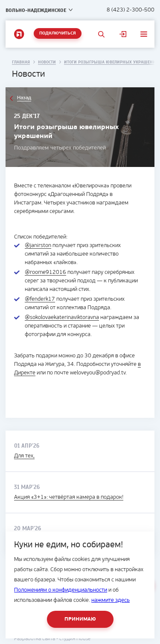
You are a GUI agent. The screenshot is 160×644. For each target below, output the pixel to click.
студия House (75, 639)
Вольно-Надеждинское (36, 10)
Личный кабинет (123, 34)
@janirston (38, 246)
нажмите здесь (111, 600)
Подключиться (58, 33)
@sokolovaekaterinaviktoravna (62, 318)
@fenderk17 (40, 299)
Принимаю (80, 619)
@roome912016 (45, 272)
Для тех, (24, 456)
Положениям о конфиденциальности (61, 590)
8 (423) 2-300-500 (131, 10)
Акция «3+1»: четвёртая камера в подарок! (69, 497)
